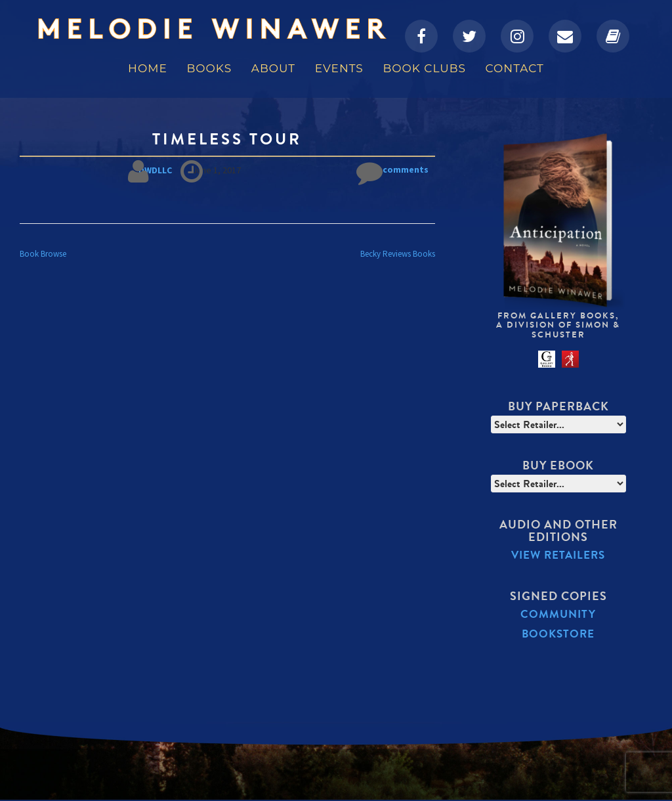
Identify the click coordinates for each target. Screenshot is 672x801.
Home (148, 68)
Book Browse (43, 253)
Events (339, 68)
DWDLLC (156, 170)
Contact (515, 68)
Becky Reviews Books (398, 253)
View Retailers (558, 555)
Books (209, 68)
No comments (392, 170)
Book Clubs (424, 68)
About (273, 68)
